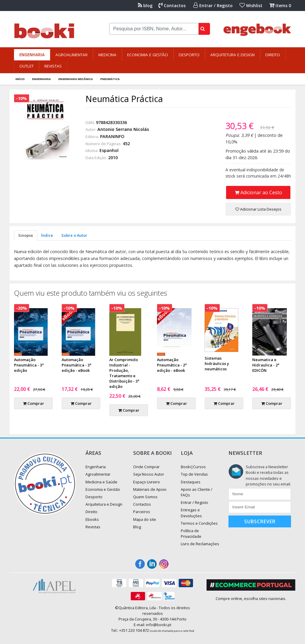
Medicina (107, 55)
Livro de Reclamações (200, 544)
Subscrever (260, 521)
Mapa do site (145, 519)
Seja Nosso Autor (149, 474)
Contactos (172, 6)
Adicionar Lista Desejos (258, 209)
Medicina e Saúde (101, 482)
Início (20, 79)
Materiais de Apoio (150, 489)
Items (280, 6)
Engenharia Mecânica (76, 79)
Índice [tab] (47, 235)
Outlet (27, 66)
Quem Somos (145, 497)
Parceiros (142, 512)
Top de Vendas (194, 474)
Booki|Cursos (193, 467)
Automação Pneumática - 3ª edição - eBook (77, 365)
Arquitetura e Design (232, 55)
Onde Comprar (146, 467)
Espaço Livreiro (147, 482)
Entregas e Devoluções (191, 513)
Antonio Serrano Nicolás (123, 129)
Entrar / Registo (213, 6)
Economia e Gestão (148, 55)
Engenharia (32, 55)
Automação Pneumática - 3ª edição (29, 365)
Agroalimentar (71, 55)
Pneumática (110, 79)
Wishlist (251, 6)
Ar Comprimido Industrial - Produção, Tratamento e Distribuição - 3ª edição (124, 373)
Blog (137, 527)
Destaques (191, 482)
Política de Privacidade (191, 533)
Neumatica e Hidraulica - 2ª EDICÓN (266, 365)
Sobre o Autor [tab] (74, 235)
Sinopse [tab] (26, 235)
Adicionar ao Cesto (258, 192)
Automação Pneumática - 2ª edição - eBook (172, 365)
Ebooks (92, 519)
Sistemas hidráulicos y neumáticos (217, 363)
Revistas (53, 66)
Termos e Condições (199, 523)
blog (145, 6)
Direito (273, 55)
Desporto (189, 55)
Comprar (34, 403)
